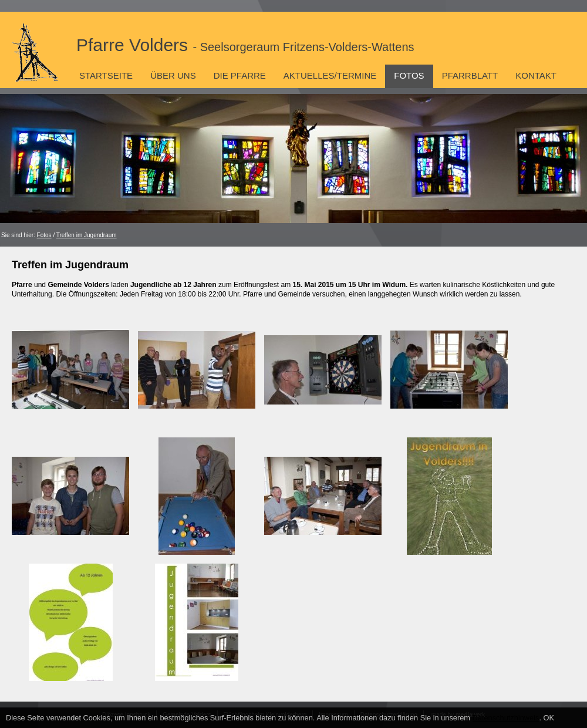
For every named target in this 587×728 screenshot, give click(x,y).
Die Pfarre (240, 75)
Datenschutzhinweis (506, 718)
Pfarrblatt (470, 75)
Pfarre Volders (245, 45)
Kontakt (536, 75)
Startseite (106, 75)
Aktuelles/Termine (330, 75)
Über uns (173, 75)
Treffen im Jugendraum (87, 235)
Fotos (409, 75)
